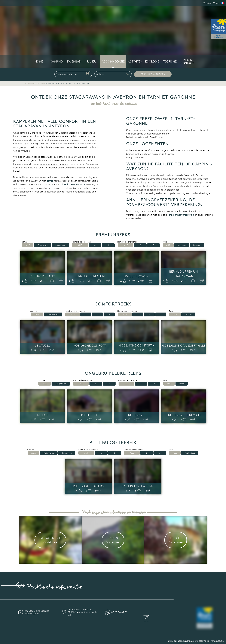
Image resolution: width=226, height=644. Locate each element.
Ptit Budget (190, 453)
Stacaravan (60, 245)
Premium (197, 245)
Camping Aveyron (35, 84)
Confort (188, 314)
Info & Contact (187, 61)
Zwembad (74, 61)
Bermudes (182, 245)
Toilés (182, 384)
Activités (135, 61)
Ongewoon (43, 245)
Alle (28, 245)
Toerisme (170, 61)
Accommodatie (113, 61)
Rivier (91, 61)
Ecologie (152, 61)
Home (39, 61)
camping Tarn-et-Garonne (54, 164)
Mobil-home (49, 453)
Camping (56, 61)
